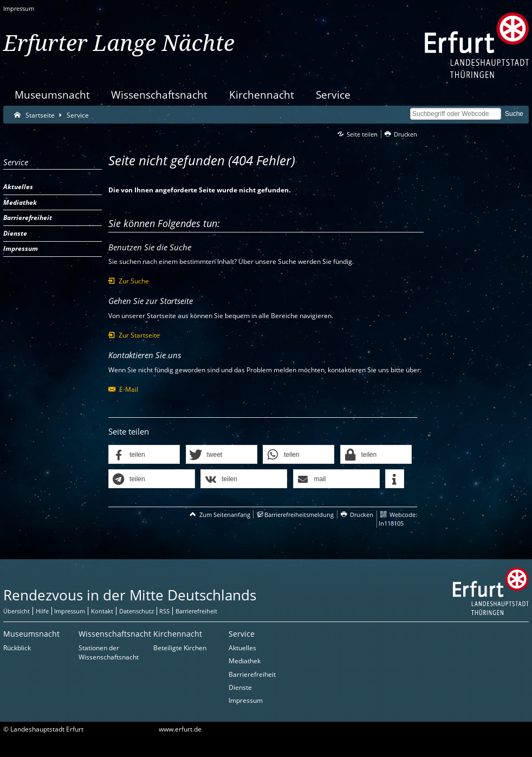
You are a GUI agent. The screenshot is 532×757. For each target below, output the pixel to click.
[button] (144, 455)
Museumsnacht (52, 95)
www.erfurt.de (180, 729)
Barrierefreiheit (252, 674)
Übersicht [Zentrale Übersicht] (17, 611)
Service (333, 95)
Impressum (19, 8)
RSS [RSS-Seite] (164, 611)
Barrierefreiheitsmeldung (299, 515)
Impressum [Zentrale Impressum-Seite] (70, 611)
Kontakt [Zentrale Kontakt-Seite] (102, 611)
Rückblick (17, 648)
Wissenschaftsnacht (159, 95)
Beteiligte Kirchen (180, 648)
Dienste (240, 687)
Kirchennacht (262, 95)
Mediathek (245, 661)
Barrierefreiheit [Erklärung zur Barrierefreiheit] (196, 611)
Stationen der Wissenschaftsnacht (109, 652)
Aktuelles (242, 648)
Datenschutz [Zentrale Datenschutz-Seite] (137, 611)
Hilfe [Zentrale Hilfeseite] (42, 611)
